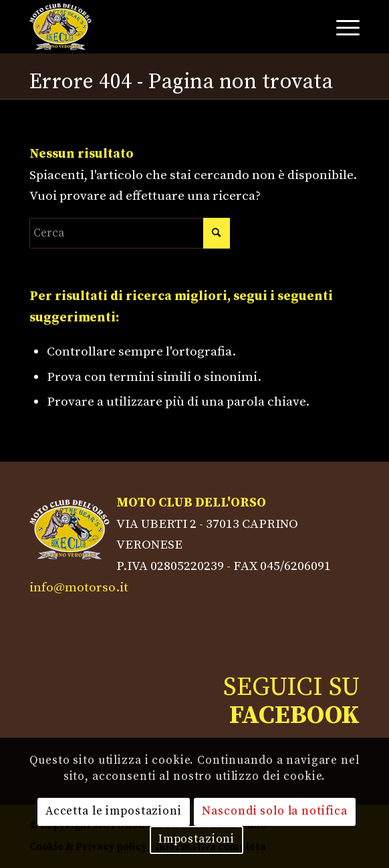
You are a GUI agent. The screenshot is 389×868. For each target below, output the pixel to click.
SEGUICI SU (291, 702)
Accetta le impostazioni (114, 811)
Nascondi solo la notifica (275, 811)
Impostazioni (197, 839)
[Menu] (341, 27)
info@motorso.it (79, 587)
